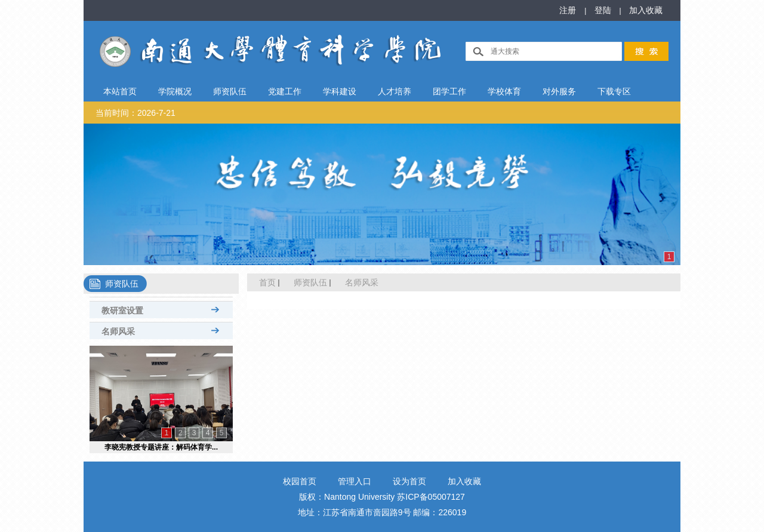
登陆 (604, 10)
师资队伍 (310, 282)
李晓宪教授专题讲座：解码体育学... (161, 447)
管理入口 (355, 481)
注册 (569, 10)
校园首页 (300, 481)
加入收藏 (646, 10)
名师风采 (362, 282)
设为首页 (409, 481)
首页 (267, 282)
